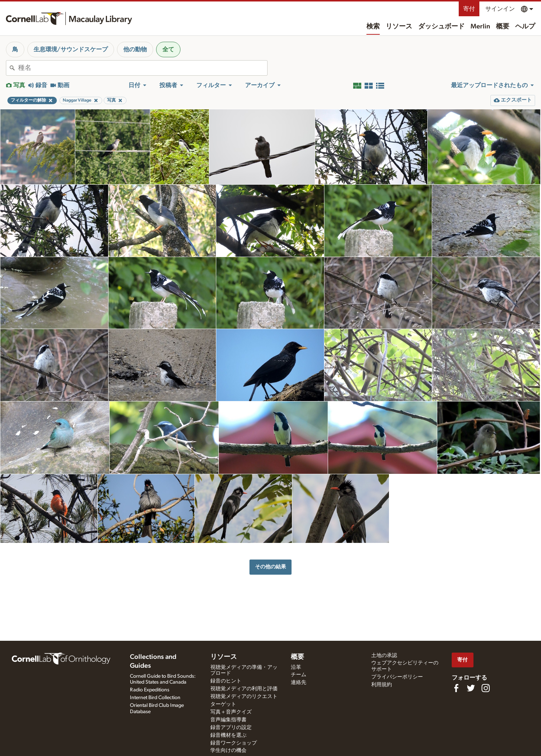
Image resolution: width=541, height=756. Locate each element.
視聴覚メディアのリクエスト (244, 697)
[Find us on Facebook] (456, 688)
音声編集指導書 (228, 720)
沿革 (296, 667)
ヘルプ (525, 27)
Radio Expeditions (150, 690)
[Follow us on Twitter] (471, 688)
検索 (373, 27)
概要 (503, 27)
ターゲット (223, 704)
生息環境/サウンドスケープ (71, 49)
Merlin (480, 27)
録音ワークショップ (234, 743)
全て (168, 49)
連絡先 (299, 683)
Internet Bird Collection (155, 698)
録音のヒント (226, 681)
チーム (299, 675)
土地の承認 (384, 656)
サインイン (500, 9)
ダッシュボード (441, 27)
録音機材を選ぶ (228, 735)
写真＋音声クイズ (231, 712)
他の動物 (135, 49)
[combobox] (143, 68)
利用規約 (382, 685)
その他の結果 (270, 567)
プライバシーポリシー (397, 677)
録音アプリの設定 (231, 728)
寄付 (469, 9)
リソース (399, 27)
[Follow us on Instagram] (486, 688)
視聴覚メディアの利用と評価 (244, 689)
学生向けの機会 (228, 750)
